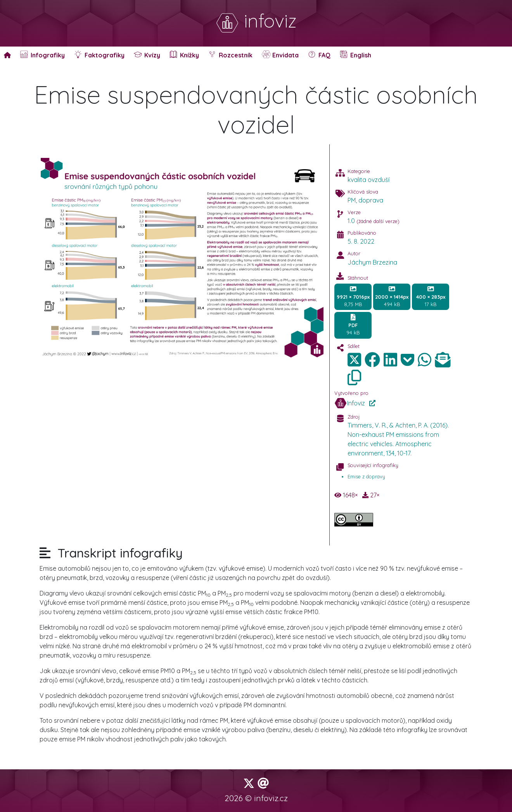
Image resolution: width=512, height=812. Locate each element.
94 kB (353, 325)
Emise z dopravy (366, 476)
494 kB (392, 296)
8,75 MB (353, 296)
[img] (372, 360)
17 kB (431, 296)
